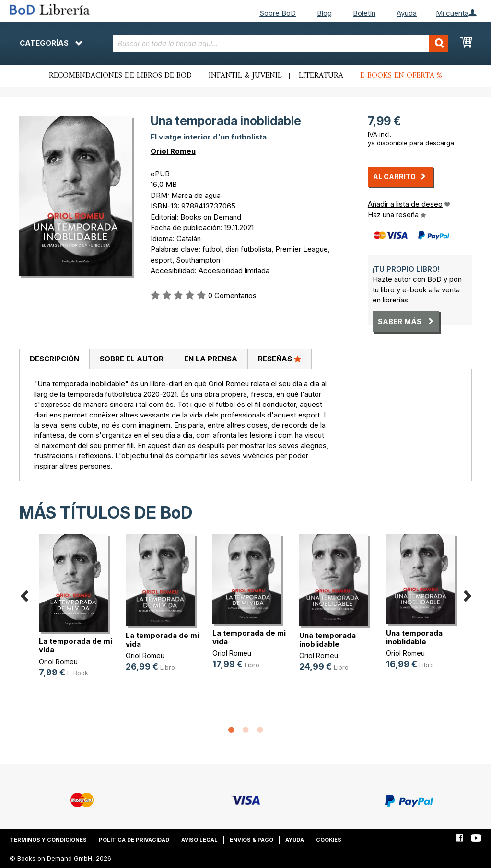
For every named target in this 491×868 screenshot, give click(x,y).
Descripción (54, 359)
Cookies (329, 840)
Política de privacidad (134, 840)
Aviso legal (199, 840)
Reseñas (280, 359)
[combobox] (281, 43)
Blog (324, 13)
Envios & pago (251, 840)
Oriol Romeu (173, 151)
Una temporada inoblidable (327, 640)
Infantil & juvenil (245, 76)
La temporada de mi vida (76, 645)
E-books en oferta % (401, 76)
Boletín (364, 13)
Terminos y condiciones (48, 840)
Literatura (321, 76)
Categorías (51, 43)
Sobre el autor (132, 359)
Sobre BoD (278, 13)
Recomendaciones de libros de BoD (120, 76)
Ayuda (407, 13)
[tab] (54, 359)
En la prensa (211, 359)
